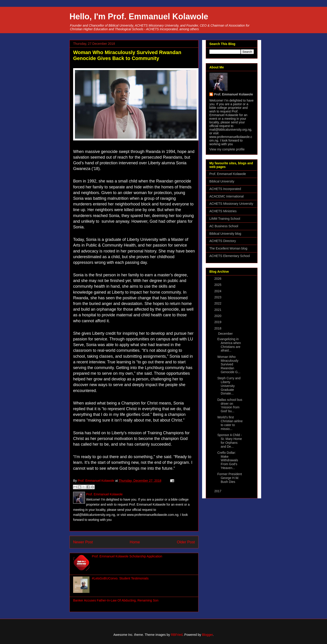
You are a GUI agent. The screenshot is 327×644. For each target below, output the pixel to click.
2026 (218, 279)
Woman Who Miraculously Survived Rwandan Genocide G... (229, 364)
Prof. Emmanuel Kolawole (233, 94)
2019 (218, 322)
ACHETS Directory (223, 241)
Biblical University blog (225, 234)
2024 (218, 291)
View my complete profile (227, 149)
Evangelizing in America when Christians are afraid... (229, 345)
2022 (218, 303)
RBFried (177, 635)
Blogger (207, 635)
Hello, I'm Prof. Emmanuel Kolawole (139, 16)
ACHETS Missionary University (231, 204)
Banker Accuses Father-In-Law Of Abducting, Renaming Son (116, 600)
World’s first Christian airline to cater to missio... (230, 423)
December (226, 334)
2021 (218, 310)
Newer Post (83, 542)
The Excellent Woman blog (228, 248)
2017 (218, 491)
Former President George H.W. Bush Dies (230, 478)
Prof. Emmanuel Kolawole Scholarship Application (127, 556)
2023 (218, 297)
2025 (218, 285)
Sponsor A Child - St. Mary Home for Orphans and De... (230, 441)
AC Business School (224, 226)
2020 (218, 316)
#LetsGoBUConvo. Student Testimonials (120, 578)
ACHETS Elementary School (230, 256)
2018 (218, 328)
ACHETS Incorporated (225, 189)
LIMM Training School (225, 219)
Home (135, 542)
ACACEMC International (227, 196)
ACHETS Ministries (223, 211)
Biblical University (222, 181)
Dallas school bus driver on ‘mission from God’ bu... (230, 405)
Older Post (186, 542)
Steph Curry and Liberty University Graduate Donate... (229, 386)
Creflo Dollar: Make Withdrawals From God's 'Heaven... (228, 460)
